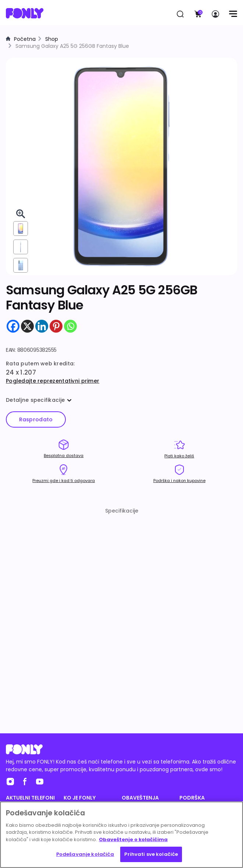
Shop (52, 39)
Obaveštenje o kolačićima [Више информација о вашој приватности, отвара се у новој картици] (133, 839)
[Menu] (233, 14)
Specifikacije (122, 511)
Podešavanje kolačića (85, 854)
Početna (25, 39)
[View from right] (21, 247)
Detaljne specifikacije (39, 400)
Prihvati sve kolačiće (151, 854)
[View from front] (21, 228)
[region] (121, 835)
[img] (121, 166)
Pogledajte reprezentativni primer (53, 381)
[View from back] (21, 265)
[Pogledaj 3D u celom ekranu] (21, 214)
